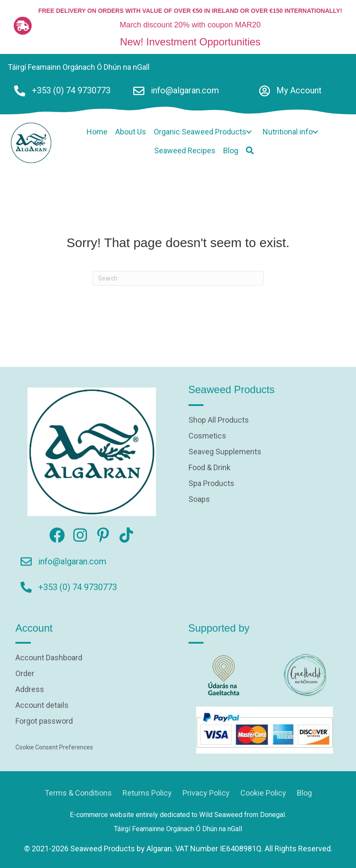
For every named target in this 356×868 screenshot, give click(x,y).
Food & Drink (209, 468)
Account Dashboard (49, 658)
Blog (304, 793)
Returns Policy (147, 793)
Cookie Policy (263, 793)
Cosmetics (207, 436)
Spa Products (211, 484)
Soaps (199, 500)
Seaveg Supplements (225, 452)
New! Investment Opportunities (190, 42)
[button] (249, 132)
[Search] (178, 278)
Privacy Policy (206, 793)
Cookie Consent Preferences (54, 747)
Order (25, 674)
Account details (42, 705)
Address (30, 690)
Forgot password (44, 721)
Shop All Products (219, 420)
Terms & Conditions (78, 793)
